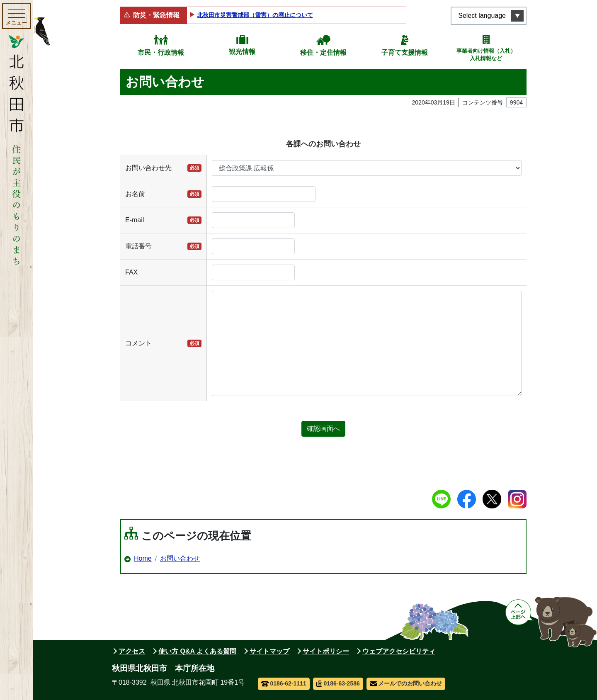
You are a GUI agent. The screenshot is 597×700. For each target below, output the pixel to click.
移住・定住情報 (323, 52)
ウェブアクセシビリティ (399, 651)
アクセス (132, 651)
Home (143, 558)
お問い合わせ (180, 558)
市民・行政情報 (161, 52)
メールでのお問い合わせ (406, 683)
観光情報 (242, 52)
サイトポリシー (326, 651)
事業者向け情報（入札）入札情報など (486, 55)
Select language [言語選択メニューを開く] (482, 16)
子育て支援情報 (405, 52)
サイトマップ (269, 651)
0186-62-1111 (284, 683)
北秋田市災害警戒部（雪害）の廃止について (255, 15)
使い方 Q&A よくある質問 (197, 651)
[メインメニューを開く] (17, 16)
